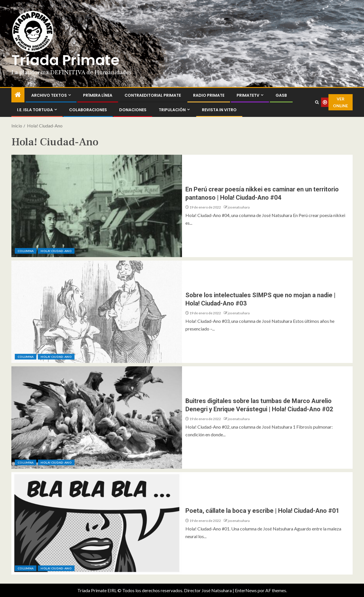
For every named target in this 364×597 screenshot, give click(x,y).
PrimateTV (248, 95)
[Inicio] (18, 95)
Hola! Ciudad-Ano (56, 251)
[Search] (317, 102)
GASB (281, 95)
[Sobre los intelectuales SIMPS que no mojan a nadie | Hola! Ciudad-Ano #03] (97, 312)
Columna (26, 251)
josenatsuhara (239, 207)
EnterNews (246, 590)
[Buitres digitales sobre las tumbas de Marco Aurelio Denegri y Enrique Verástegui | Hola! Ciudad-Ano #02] (97, 418)
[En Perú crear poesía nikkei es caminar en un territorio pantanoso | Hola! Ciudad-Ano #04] (97, 206)
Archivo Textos (49, 95)
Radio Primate (209, 95)
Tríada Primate (65, 60)
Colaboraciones (88, 110)
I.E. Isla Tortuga (35, 110)
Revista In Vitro (219, 110)
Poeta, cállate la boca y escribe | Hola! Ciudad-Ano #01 (262, 511)
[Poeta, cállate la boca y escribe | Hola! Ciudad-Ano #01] (97, 523)
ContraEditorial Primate (153, 95)
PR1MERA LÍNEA (98, 95)
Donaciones (133, 110)
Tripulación (172, 110)
